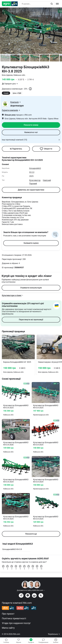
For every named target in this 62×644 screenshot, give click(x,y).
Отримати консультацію (31, 288)
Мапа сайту (8, 628)
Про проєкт (8, 614)
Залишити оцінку (31, 243)
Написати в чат (31, 132)
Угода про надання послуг (16, 623)
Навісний (47, 180)
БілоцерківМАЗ (35, 168)
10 (41, 567)
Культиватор (35, 180)
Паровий (33, 184)
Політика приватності (14, 618)
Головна (6, 641)
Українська (54, 634)
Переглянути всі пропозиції (31, 320)
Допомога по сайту (31, 590)
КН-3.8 (32, 172)
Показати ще (31, 534)
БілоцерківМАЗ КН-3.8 (12, 549)
